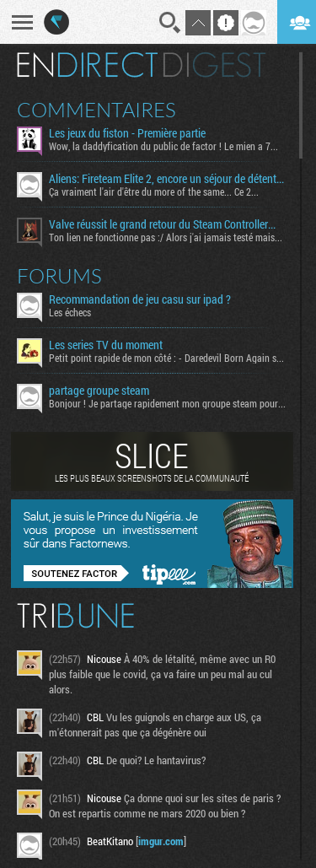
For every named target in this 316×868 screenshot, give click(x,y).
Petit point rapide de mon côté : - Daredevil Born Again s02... (168, 358)
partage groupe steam (99, 391)
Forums (59, 276)
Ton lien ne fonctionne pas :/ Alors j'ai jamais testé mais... (166, 237)
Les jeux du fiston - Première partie (127, 133)
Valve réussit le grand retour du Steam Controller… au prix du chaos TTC (168, 224)
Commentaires (96, 110)
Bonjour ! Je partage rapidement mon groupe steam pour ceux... (168, 403)
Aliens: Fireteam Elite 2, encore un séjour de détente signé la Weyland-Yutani (168, 179)
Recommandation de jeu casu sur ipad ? (140, 299)
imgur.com (161, 841)
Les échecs (70, 312)
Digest (214, 65)
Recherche (170, 23)
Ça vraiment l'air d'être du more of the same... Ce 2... (154, 191)
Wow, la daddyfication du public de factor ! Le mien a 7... (163, 146)
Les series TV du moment (106, 345)
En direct (87, 65)
